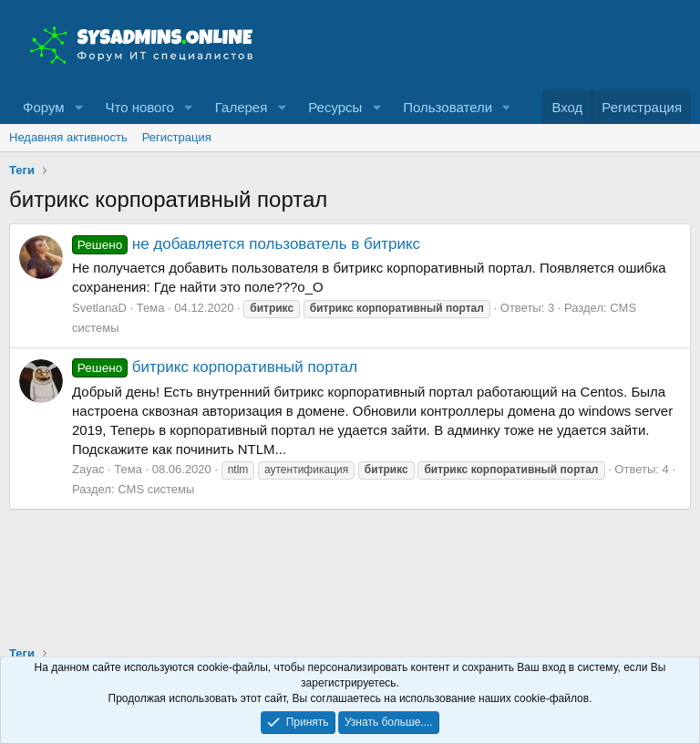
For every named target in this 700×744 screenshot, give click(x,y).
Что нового (139, 107)
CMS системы (156, 489)
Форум (44, 107)
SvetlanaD (99, 308)
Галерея (242, 107)
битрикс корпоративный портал (215, 367)
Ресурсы (335, 107)
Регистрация (177, 137)
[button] (78, 107)
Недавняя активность (68, 137)
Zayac (88, 469)
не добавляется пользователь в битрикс (246, 244)
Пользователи (448, 107)
